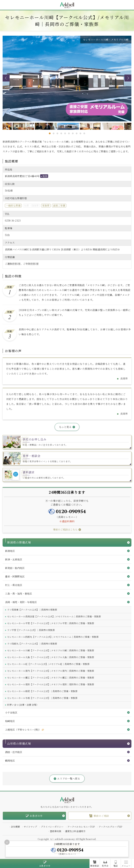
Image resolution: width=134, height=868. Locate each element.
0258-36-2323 (13, 220)
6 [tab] (69, 133)
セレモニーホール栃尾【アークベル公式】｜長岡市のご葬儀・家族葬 (42, 691)
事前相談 (95, 866)
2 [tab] (54, 133)
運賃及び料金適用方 (75, 831)
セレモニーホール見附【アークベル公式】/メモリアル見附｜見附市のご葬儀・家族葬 (51, 684)
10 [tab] (84, 133)
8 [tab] (77, 133)
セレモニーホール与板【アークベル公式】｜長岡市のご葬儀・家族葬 (42, 698)
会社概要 (15, 827)
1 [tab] (50, 133)
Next (128, 78)
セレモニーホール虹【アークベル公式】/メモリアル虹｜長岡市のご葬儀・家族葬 (48, 664)
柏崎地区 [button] (10, 721)
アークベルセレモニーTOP (81, 827)
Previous (6, 78)
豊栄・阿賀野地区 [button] (15, 576)
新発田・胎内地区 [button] (15, 568)
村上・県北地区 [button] (14, 585)
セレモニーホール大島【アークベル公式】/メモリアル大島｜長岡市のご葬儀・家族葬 (51, 657)
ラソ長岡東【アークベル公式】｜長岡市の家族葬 (32, 610)
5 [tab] (65, 133)
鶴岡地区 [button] (10, 761)
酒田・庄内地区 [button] (14, 752)
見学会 (105, 866)
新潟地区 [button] (10, 551)
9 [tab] (80, 133)
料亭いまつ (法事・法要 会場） (23, 705)
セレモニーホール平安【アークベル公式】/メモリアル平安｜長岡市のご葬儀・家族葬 (51, 623)
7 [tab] (73, 133)
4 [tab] (61, 133)
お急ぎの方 (45, 866)
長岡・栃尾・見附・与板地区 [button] (21, 602)
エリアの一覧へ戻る (69, 778)
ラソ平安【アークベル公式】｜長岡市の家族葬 (31, 630)
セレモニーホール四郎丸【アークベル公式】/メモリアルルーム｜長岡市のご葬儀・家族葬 (53, 637)
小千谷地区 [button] (11, 712)
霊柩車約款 (56, 831)
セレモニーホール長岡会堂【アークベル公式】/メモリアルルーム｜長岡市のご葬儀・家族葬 (54, 616)
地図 (45, 176)
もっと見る (65, 427)
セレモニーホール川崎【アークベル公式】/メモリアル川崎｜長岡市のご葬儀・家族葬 (51, 650)
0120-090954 (71, 511)
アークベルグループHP (110, 827)
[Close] (7, 842)
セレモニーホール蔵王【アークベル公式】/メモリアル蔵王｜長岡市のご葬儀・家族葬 (51, 678)
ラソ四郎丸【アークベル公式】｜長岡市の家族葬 (32, 644)
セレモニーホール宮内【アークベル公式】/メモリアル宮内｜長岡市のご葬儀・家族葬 (51, 671)
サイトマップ (30, 827)
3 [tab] (57, 133)
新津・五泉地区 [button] (14, 559)
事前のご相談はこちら (65, 529)
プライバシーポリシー (52, 827)
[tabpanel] (67, 126)
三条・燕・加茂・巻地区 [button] (18, 594)
